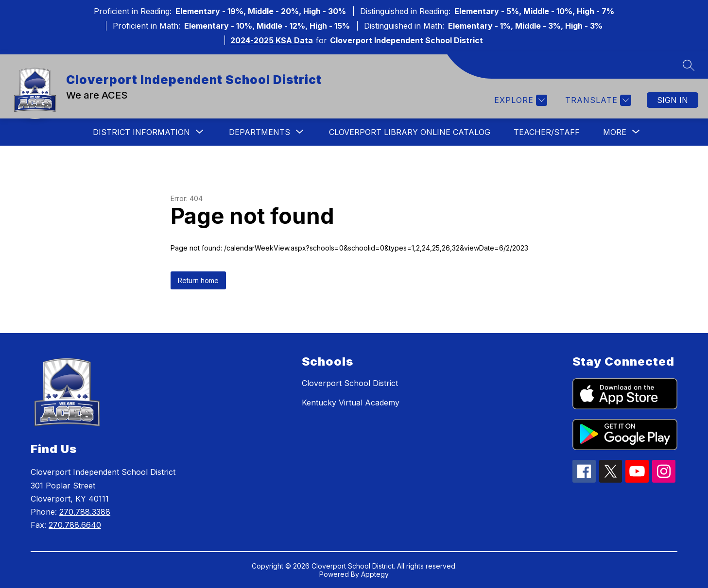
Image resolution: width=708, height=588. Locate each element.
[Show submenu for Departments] (259, 132)
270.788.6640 (75, 525)
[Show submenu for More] (615, 132)
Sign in (673, 100)
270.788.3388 (85, 512)
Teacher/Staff (547, 132)
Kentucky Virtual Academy (351, 403)
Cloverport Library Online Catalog (410, 132)
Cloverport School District (350, 383)
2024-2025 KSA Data (272, 40)
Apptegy (375, 574)
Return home (198, 280)
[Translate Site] (597, 100)
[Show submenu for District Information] (141, 132)
